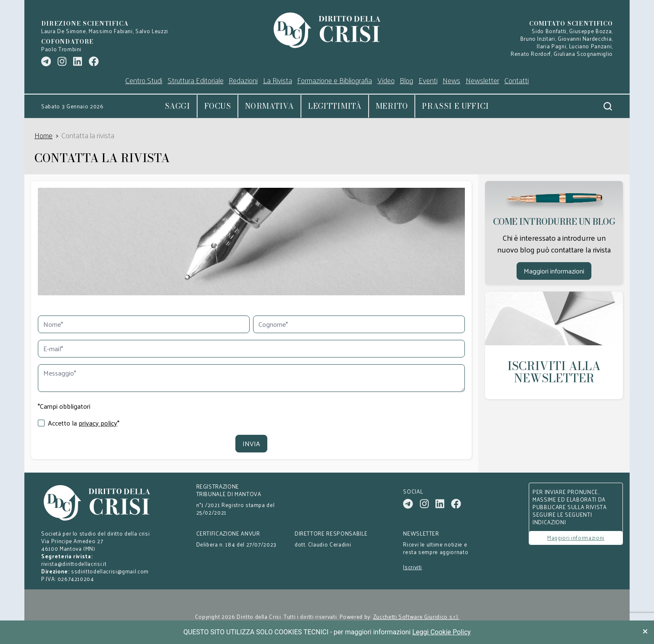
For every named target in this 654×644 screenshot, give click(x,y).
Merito (392, 106)
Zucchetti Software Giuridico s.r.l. (416, 617)
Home (44, 135)
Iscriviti (413, 567)
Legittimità (335, 106)
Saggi (177, 106)
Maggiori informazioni (554, 271)
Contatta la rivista (88, 135)
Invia (251, 443)
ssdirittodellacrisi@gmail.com (110, 571)
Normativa (269, 106)
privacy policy (98, 423)
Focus (218, 106)
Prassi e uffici (455, 106)
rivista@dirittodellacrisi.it (74, 564)
